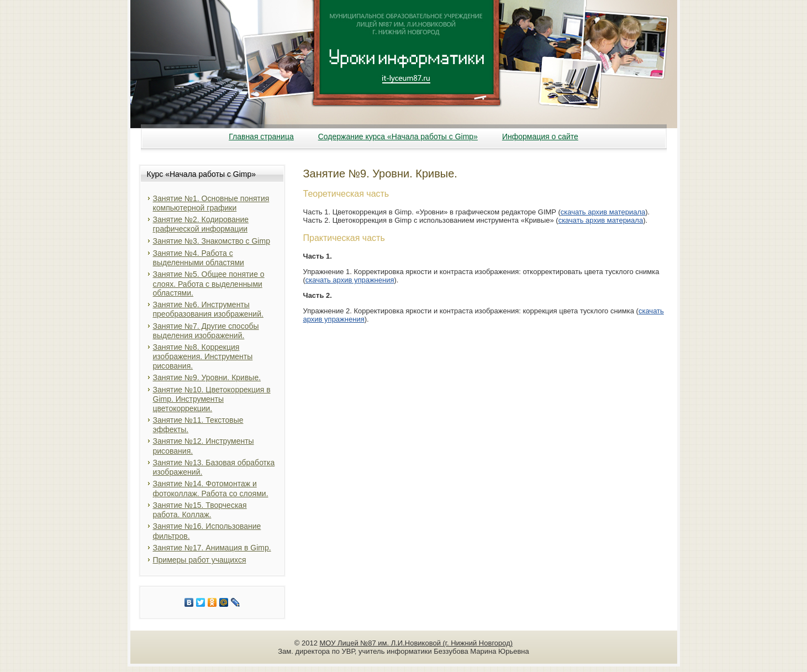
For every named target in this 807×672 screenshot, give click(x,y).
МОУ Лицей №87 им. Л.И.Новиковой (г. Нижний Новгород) (416, 643)
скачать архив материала (603, 212)
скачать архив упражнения (350, 280)
